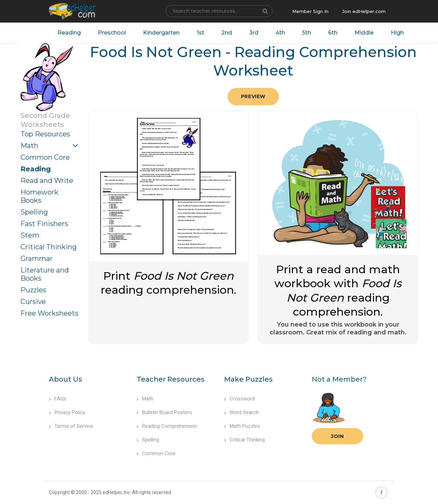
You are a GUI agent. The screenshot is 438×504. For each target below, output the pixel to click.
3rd (254, 33)
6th (333, 33)
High (397, 33)
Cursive (33, 302)
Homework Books (40, 196)
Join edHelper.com (364, 11)
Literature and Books (45, 274)
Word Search (241, 412)
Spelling (34, 212)
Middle (364, 33)
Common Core (45, 157)
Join (337, 436)
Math (29, 146)
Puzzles (33, 290)
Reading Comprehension (167, 426)
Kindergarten (161, 33)
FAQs (58, 399)
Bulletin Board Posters (164, 412)
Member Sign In (310, 11)
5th (307, 33)
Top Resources (45, 134)
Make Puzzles (248, 379)
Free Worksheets (49, 313)
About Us (66, 379)
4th (280, 33)
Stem (30, 235)
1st (201, 33)
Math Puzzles (242, 426)
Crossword (239, 399)
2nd (227, 33)
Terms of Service (71, 426)
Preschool (112, 33)
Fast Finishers (44, 224)
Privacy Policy (67, 412)
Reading (69, 33)
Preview (253, 96)
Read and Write (47, 181)
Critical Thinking (49, 247)
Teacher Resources (171, 379)
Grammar (37, 258)
